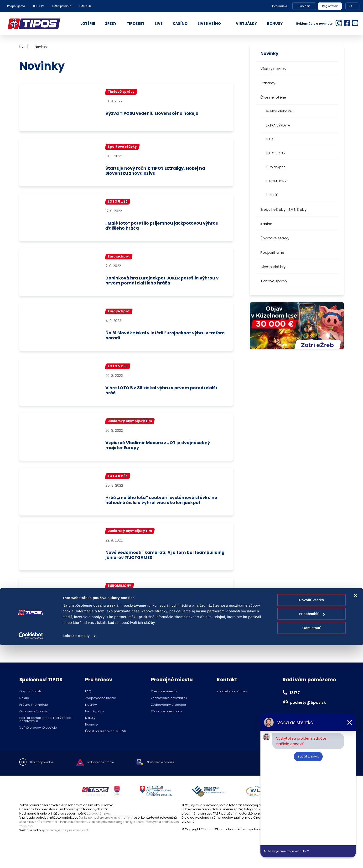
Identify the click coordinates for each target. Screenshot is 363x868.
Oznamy (268, 83)
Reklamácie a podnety (314, 24)
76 (161, 647)
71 (103, 647)
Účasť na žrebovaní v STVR (106, 739)
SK (351, 6)
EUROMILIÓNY (276, 181)
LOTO (270, 139)
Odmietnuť (312, 851)
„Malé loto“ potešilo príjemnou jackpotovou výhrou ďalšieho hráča (160, 228)
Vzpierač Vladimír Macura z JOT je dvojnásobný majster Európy (165, 450)
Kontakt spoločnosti (232, 699)
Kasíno (266, 224)
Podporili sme (272, 252)
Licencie (91, 732)
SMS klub (85, 6)
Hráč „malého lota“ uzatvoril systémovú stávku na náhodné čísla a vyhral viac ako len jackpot (165, 506)
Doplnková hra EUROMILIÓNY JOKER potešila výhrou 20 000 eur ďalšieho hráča (160, 617)
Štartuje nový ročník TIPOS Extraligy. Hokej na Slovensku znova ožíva (162, 172)
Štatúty (90, 726)
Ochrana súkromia (34, 719)
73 (126, 647)
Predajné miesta (164, 699)
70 (92, 647)
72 (115, 647)
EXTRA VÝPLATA (278, 125)
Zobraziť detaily (76, 859)
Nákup (24, 706)
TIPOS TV (38, 6)
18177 (296, 700)
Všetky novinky (273, 69)
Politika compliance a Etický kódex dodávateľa (45, 727)
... (80, 647)
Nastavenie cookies (170, 770)
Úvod (23, 47)
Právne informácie (34, 712)
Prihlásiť (304, 6)
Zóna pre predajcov (166, 719)
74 (138, 647)
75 (149, 647)
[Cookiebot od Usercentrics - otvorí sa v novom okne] (31, 859)
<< (24, 647)
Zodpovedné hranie (101, 706)
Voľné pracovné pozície (38, 735)
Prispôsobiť (312, 837)
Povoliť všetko (311, 823)
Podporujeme (16, 6)
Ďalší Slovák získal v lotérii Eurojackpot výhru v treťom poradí (164, 339)
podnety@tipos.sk (311, 710)
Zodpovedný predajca (169, 712)
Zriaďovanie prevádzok (169, 706)
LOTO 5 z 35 (275, 153)
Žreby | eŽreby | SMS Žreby (283, 209)
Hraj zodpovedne (44, 770)
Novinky (41, 47)
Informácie (280, 6)
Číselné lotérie (273, 97)
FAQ (88, 699)
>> (228, 647)
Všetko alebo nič (279, 111)
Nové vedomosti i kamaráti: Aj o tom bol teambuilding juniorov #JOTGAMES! (155, 561)
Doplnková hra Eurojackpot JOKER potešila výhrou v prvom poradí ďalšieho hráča (158, 283)
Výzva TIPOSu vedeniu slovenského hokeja (159, 114)
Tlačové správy (274, 281)
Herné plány (95, 719)
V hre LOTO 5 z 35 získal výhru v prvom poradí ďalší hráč (162, 394)
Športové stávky (275, 238)
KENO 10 (272, 195)
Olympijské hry (273, 267)
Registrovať (330, 6)
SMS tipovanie (62, 6)
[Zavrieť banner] (356, 818)
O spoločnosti (30, 699)
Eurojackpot (275, 167)
